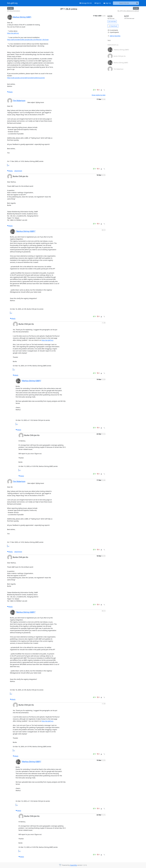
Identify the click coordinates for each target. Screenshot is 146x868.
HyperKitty (73, 865)
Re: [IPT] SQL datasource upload (128, 11)
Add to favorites (114, 36)
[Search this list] (124, 3)
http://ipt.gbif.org (13, 33)
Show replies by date (98, 95)
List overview (112, 21)
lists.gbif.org (12, 3)
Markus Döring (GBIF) (22, 17)
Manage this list (86, 3)
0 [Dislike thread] (98, 90)
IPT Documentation (14, 11)
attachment (18, 171)
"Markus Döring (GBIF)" (26, 231)
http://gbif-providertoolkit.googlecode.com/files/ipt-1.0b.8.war (28, 40)
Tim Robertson (19, 101)
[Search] (137, 3)
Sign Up (107, 3)
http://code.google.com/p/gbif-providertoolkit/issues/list (26, 78)
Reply (10, 92)
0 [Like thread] (95, 90)
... (9, 165)
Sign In (98, 3)
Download (113, 26)
